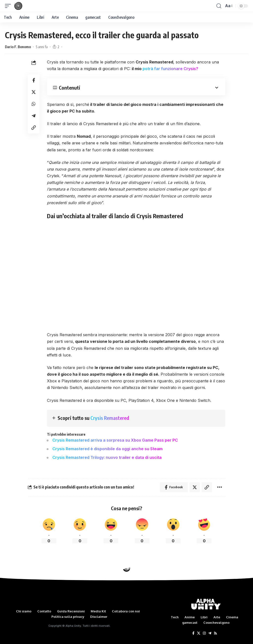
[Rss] (215, 633)
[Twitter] (199, 633)
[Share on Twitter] (34, 92)
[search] (219, 6)
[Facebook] (193, 633)
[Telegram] (210, 633)
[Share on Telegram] (34, 116)
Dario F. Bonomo (18, 47)
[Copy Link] (34, 128)
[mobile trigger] (9, 6)
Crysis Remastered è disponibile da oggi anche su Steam (107, 449)
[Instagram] (204, 633)
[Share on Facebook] (34, 80)
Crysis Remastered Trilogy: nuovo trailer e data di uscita (107, 457)
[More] (220, 487)
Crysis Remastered (110, 418)
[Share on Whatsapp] (34, 104)
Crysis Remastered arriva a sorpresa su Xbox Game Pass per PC (115, 440)
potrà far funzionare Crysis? (170, 69)
